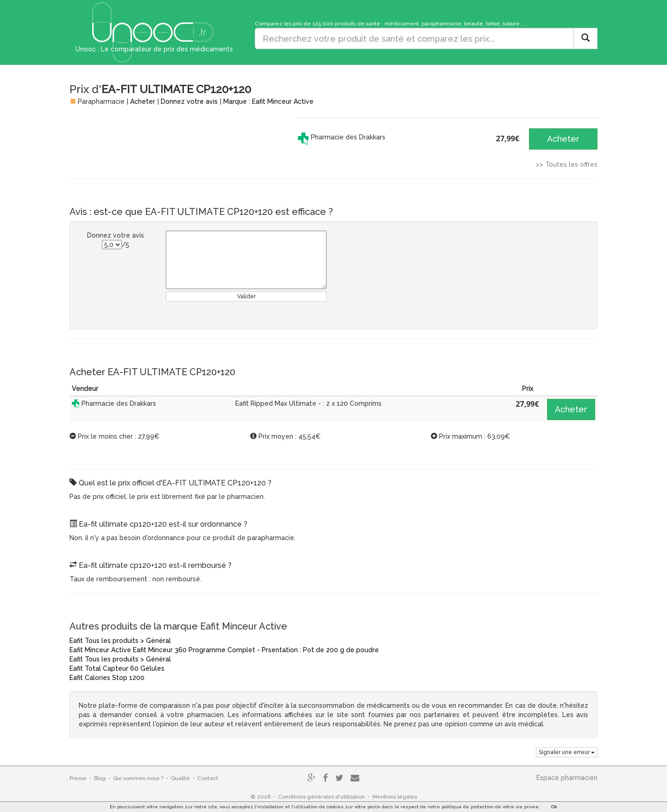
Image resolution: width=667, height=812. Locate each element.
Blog (100, 778)
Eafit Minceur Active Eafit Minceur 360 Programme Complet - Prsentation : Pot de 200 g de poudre (224, 650)
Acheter (143, 101)
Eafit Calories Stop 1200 (107, 678)
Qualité (180, 778)
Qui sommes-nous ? (138, 778)
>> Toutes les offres (567, 164)
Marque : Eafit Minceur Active (268, 101)
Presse (78, 778)
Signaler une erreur (567, 752)
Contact (208, 778)
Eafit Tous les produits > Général (120, 641)
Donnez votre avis (189, 101)
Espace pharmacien (567, 778)
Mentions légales (395, 797)
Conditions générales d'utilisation (321, 797)
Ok (554, 807)
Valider (246, 296)
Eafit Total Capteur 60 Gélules (117, 668)
